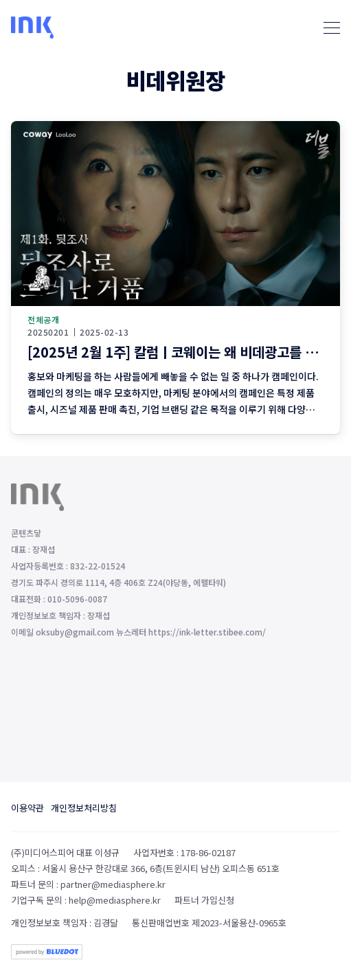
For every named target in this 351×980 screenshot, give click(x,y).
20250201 (48, 332)
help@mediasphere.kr (115, 900)
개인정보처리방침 (84, 808)
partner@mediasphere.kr (113, 884)
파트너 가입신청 (204, 900)
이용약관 (27, 808)
